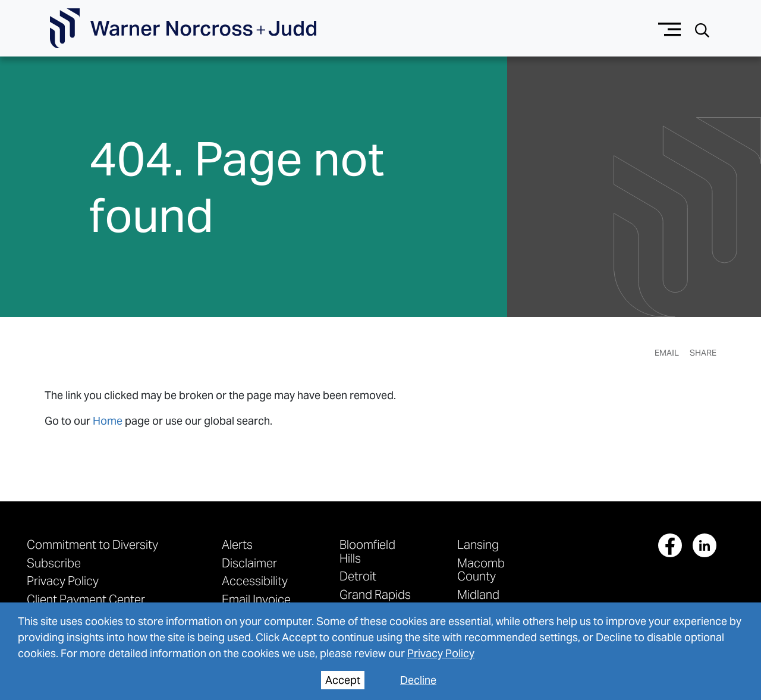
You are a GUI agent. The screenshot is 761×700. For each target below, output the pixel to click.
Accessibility (255, 581)
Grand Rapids (375, 594)
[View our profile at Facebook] (670, 545)
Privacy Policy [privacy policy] (441, 653)
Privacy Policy (63, 581)
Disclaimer (249, 563)
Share (703, 353)
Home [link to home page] (108, 421)
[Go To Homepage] (183, 29)
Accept (343, 680)
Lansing (478, 544)
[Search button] (702, 29)
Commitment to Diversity (92, 544)
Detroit (358, 576)
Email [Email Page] (667, 353)
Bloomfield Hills (367, 551)
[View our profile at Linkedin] (705, 545)
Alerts (237, 544)
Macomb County (481, 569)
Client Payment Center (86, 599)
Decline (418, 680)
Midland (478, 594)
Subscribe (54, 563)
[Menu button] (670, 28)
